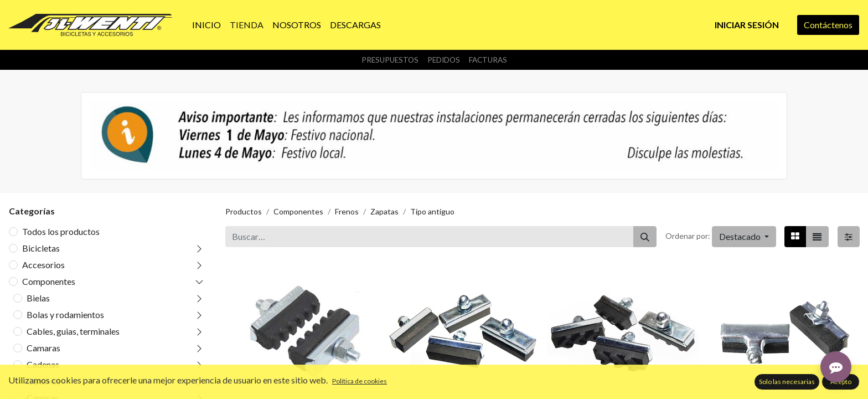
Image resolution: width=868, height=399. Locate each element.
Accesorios (43, 265)
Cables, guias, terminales (73, 331)
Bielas (38, 298)
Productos (244, 211)
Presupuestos (390, 60)
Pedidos (444, 60)
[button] (744, 237)
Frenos (347, 211)
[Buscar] (645, 237)
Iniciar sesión (747, 25)
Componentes (49, 281)
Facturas (488, 60)
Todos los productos (61, 231)
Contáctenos (828, 25)
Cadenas (43, 364)
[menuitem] (206, 25)
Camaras (43, 348)
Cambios (44, 381)
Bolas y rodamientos (65, 314)
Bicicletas (41, 248)
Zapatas (384, 211)
